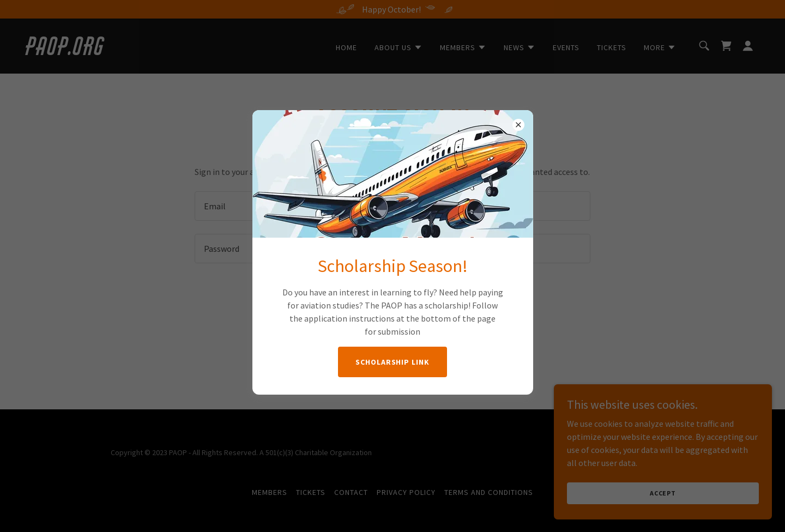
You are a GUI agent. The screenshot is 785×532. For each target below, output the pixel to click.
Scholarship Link (393, 362)
